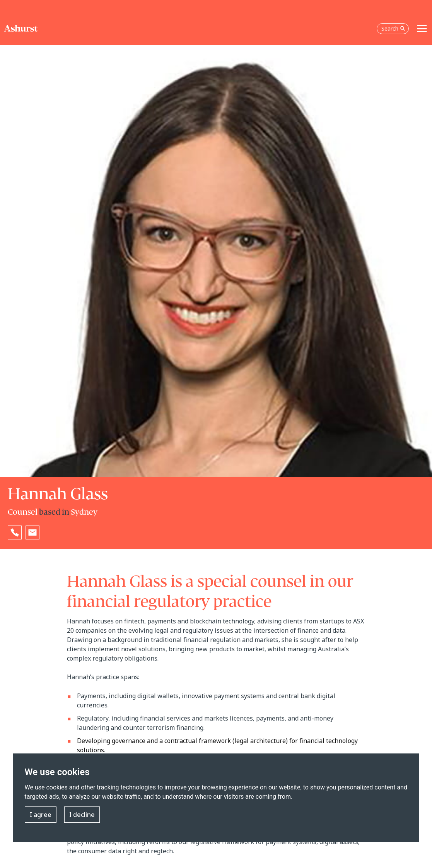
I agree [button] (41, 815)
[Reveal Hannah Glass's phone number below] (15, 532)
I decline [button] (82, 815)
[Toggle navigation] (422, 29)
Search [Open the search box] (393, 28)
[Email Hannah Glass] (32, 532)
